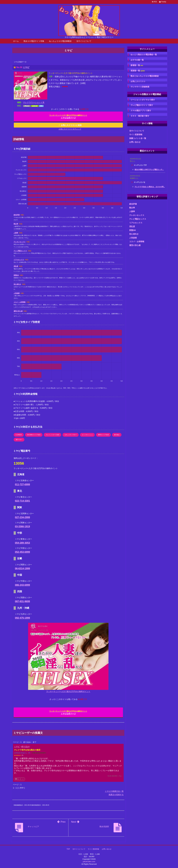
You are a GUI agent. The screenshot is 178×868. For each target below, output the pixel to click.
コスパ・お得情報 (20, 302)
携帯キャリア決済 (103, 435)
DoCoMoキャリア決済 (34, 435)
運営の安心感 (18, 311)
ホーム (16, 41)
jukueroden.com (89, 861)
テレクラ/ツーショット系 (34, 102)
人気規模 (17, 293)
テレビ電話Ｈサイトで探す (142, 105)
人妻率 (16, 233)
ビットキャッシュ (87, 435)
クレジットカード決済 (53, 435)
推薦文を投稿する (116, 795)
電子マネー (19, 440)
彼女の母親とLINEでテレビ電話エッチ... (149, 170)
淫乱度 (16, 266)
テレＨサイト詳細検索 (140, 87)
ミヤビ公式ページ (68, 117)
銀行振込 (117, 435)
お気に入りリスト (138, 81)
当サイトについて (84, 41)
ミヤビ (26, 67)
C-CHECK (19, 435)
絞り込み (25, 747)
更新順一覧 (138, 71)
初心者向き (17, 284)
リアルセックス (19, 260)
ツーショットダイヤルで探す (143, 100)
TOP (68, 849)
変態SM (16, 275)
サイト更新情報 (136, 135)
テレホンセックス (20, 242)
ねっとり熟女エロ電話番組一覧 (144, 55)
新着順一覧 (137, 65)
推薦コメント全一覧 (138, 138)
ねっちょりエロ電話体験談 (60, 41)
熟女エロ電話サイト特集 (34, 41)
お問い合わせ (135, 142)
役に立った (20, 779)
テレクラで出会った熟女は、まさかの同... (150, 187)
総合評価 (17, 215)
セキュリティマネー (71, 435)
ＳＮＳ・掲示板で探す (140, 116)
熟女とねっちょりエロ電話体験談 (145, 76)
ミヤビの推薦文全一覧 (114, 791)
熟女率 (16, 224)
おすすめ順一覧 (137, 60)
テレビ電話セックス (20, 251)
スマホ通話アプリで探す (141, 110)
